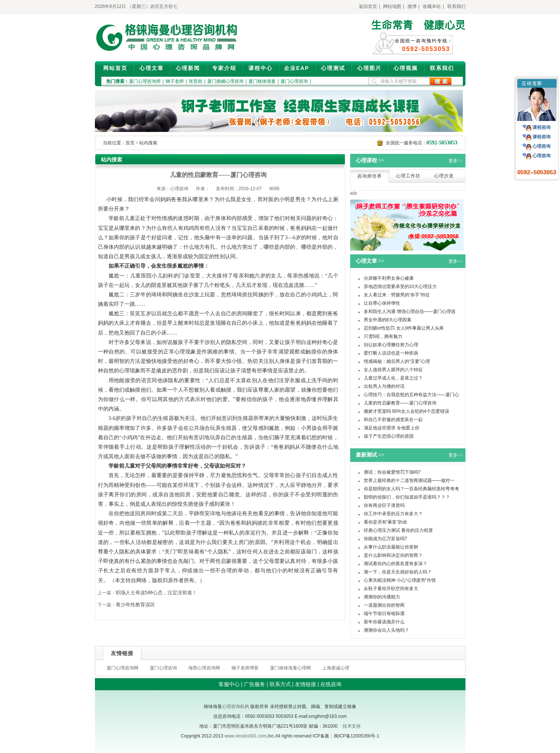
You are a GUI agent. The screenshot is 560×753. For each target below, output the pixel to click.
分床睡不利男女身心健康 (389, 278)
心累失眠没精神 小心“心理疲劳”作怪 (400, 580)
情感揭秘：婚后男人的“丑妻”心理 (397, 361)
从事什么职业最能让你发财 (391, 547)
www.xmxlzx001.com (245, 736)
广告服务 (254, 684)
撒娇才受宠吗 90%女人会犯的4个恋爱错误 (406, 411)
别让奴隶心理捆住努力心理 (391, 345)
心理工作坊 (408, 176)
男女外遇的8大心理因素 (388, 320)
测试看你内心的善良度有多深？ (396, 564)
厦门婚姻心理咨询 (225, 81)
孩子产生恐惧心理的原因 (389, 436)
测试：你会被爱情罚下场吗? (392, 472)
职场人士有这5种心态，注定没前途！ (156, 593)
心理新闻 (188, 68)
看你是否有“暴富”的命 (386, 522)
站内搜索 (148, 143)
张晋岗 (195, 81)
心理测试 (333, 68)
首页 (130, 143)
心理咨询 (541, 146)
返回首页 (368, 6)
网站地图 (392, 6)
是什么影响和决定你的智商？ (393, 555)
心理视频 (406, 68)
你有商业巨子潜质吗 (384, 505)
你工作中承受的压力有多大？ (393, 514)
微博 (412, 6)
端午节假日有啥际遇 (384, 614)
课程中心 (261, 68)
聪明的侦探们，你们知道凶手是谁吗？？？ (407, 497)
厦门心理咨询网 (123, 668)
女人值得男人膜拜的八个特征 (393, 370)
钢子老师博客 (245, 668)
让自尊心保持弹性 (382, 303)
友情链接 (306, 684)
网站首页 (115, 68)
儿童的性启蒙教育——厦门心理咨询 (400, 403)
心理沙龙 (444, 176)
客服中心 (229, 684)
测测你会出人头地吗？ (386, 630)
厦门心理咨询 (294, 81)
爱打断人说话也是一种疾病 (391, 353)
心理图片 (369, 68)
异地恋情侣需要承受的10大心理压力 (400, 287)
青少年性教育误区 (135, 605)
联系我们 (456, 6)
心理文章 (152, 68)
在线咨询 (331, 684)
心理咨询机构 (236, 707)
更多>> (456, 161)
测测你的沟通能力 (382, 597)
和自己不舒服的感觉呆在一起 (393, 420)
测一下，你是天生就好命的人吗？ (398, 572)
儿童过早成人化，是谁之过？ (393, 378)
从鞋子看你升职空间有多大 (391, 589)
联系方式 (280, 684)
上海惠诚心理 (336, 668)
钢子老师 (175, 81)
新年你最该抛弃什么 (384, 622)
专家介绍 (224, 68)
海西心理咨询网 (204, 668)
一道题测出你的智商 (384, 605)
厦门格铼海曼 (262, 81)
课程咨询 (541, 127)
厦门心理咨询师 (145, 81)
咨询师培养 (370, 176)
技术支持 (352, 726)
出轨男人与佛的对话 (384, 386)
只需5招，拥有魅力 (383, 336)
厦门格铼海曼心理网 (290, 668)
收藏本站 (432, 6)
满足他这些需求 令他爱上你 (392, 428)
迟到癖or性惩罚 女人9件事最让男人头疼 (404, 328)
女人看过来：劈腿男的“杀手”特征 (397, 295)
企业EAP (297, 68)
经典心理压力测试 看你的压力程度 (398, 530)
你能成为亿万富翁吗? (385, 539)
